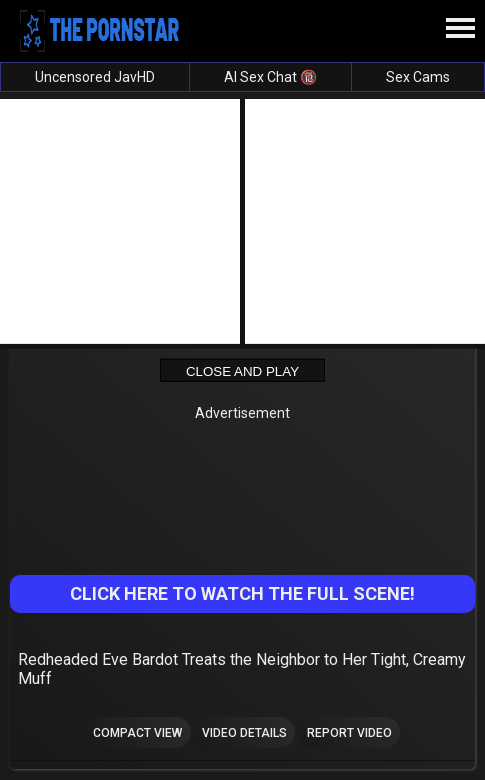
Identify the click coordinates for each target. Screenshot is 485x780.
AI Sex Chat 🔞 (270, 77)
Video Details (244, 733)
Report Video (349, 733)
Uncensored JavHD (95, 77)
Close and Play (242, 370)
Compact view (137, 733)
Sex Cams (418, 77)
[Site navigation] (460, 29)
